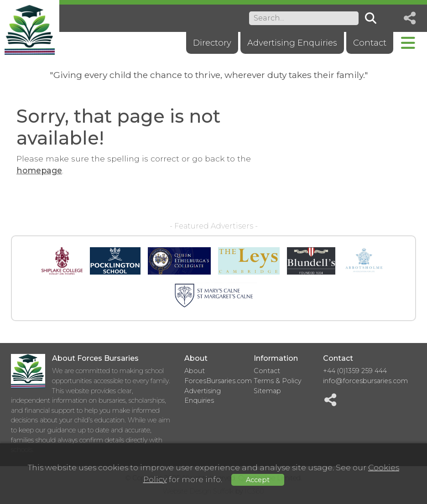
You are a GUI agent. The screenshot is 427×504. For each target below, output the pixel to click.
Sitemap (267, 391)
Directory (212, 43)
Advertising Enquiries (292, 43)
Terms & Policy (278, 381)
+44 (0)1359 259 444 (355, 371)
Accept (258, 480)
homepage (39, 170)
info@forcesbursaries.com (365, 381)
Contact (370, 43)
